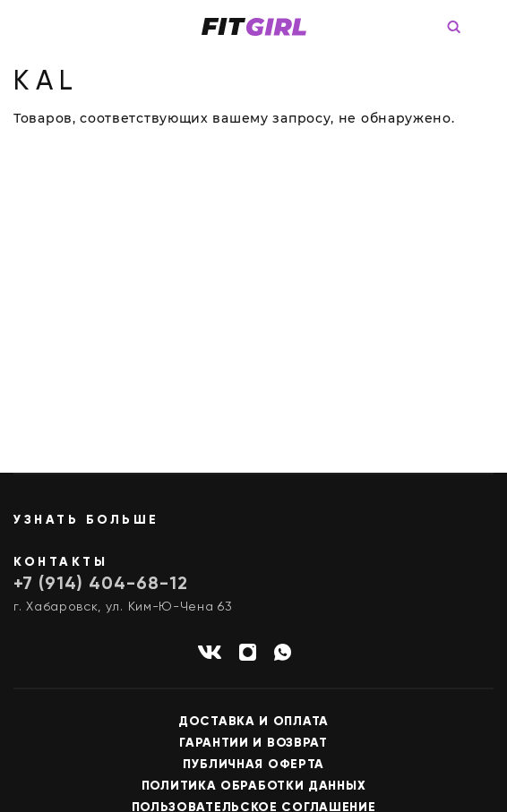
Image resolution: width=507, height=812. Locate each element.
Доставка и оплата (253, 722)
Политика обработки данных (254, 786)
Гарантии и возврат (253, 743)
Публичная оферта (253, 765)
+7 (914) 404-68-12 (101, 585)
